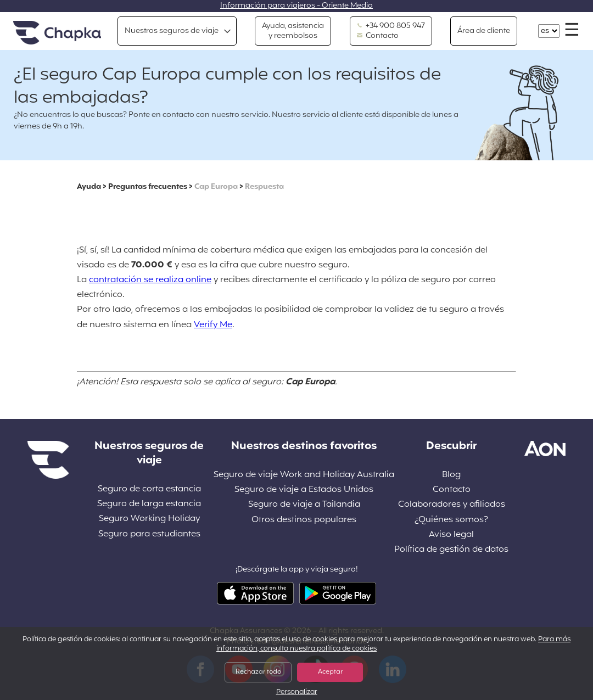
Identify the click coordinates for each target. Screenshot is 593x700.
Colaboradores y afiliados (452, 505)
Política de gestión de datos (451, 550)
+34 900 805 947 (391, 26)
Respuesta (264, 187)
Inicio (57, 33)
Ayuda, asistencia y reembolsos (293, 31)
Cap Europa (216, 187)
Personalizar (297, 693)
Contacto (378, 36)
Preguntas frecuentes (148, 187)
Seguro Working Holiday (149, 519)
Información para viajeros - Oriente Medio (296, 6)
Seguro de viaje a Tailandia (304, 505)
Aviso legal (451, 535)
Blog (451, 475)
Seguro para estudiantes (149, 534)
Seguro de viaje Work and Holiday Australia (304, 475)
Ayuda (89, 187)
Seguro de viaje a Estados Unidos (304, 490)
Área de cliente (484, 31)
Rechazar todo (258, 672)
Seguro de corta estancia (149, 489)
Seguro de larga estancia (149, 504)
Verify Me (213, 325)
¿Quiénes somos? (451, 520)
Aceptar (330, 672)
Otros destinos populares (304, 520)
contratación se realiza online (150, 280)
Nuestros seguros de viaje (172, 31)
